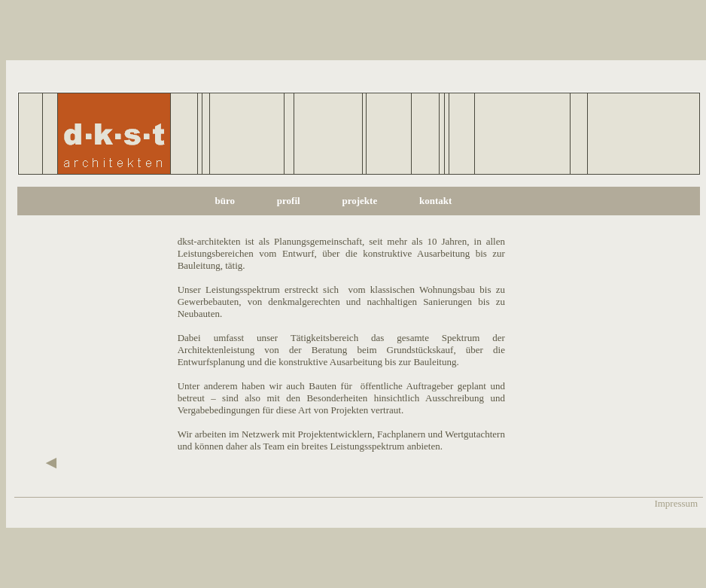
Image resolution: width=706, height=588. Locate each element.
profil (289, 201)
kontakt (435, 201)
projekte (359, 201)
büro (225, 201)
